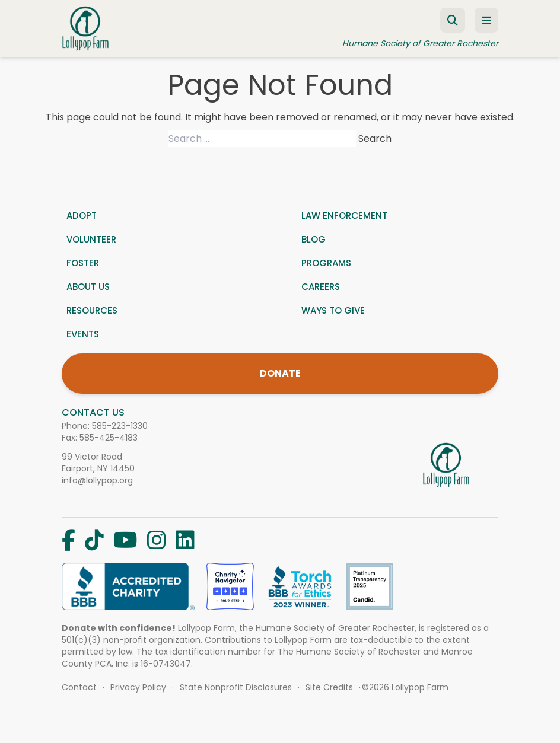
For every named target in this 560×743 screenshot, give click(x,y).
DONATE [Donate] (280, 373)
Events (83, 334)
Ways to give (333, 310)
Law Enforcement (344, 216)
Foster (83, 263)
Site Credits (329, 687)
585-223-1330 (120, 426)
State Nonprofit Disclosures (236, 687)
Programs (326, 263)
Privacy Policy (138, 687)
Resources (92, 310)
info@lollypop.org (97, 480)
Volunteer (91, 239)
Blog (314, 239)
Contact (79, 687)
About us (88, 287)
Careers (321, 287)
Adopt (82, 216)
